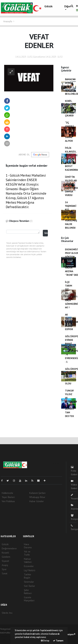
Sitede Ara (7, 613)
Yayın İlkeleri (8, 497)
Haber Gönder (37, 501)
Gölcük (48, 6)
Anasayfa (8, 21)
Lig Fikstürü (30, 570)
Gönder (46, 233)
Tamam (58, 641)
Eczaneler (29, 566)
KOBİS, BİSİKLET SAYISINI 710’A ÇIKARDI (70, 108)
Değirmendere (9, 548)
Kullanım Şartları (37, 493)
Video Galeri (74, 485)
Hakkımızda (7, 493)
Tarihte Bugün (27, 576)
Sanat (5, 573)
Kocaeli (5, 553)
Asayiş (5, 565)
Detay (45, 641)
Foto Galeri (74, 471)
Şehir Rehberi (28, 592)
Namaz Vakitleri (28, 560)
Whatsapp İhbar (37, 497)
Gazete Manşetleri (29, 599)
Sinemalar (29, 582)
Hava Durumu (28, 546)
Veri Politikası (8, 501)
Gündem (6, 557)
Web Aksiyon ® (68, 634)
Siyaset (5, 561)
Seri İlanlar (29, 586)
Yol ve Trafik (27, 553)
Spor (4, 569)
